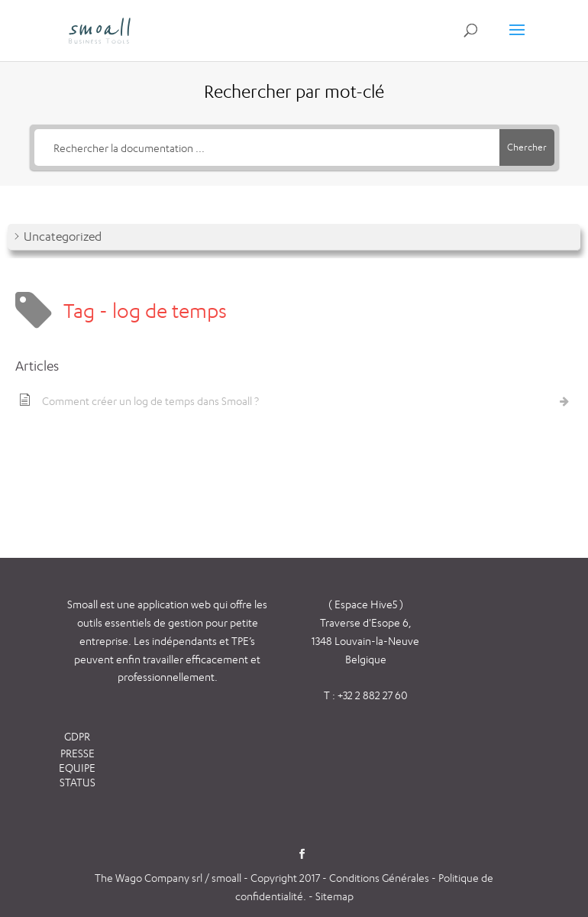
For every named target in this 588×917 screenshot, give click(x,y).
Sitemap (334, 896)
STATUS (78, 782)
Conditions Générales (380, 878)
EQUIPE (77, 768)
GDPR (77, 736)
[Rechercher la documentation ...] (267, 147)
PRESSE (78, 753)
